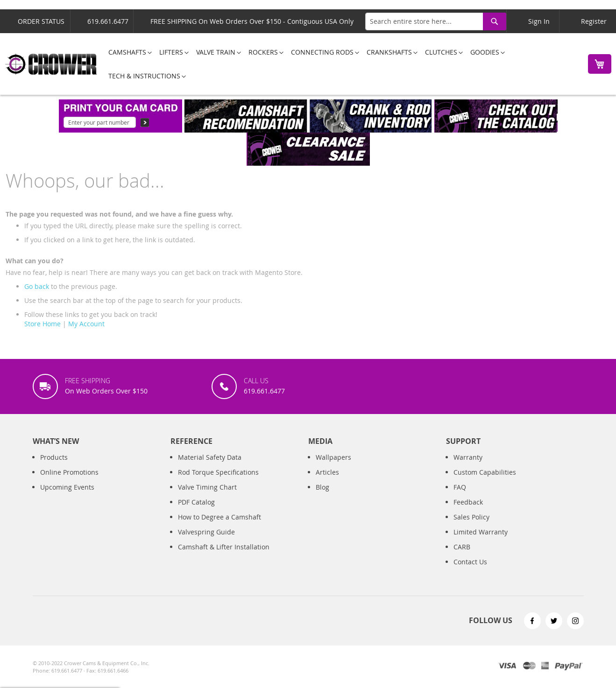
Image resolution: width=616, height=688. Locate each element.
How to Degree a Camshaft (219, 517)
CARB (462, 547)
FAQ (460, 487)
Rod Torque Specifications (218, 472)
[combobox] (436, 21)
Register (594, 21)
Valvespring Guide (206, 532)
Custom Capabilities (485, 472)
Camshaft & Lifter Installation (224, 547)
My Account (86, 324)
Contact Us (470, 562)
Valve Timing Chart (207, 487)
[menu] (340, 64)
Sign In (539, 21)
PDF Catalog (196, 502)
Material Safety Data (210, 457)
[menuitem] (127, 52)
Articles (327, 472)
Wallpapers (333, 457)
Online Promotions (69, 472)
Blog (322, 487)
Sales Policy (471, 517)
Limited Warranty (481, 532)
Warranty (468, 457)
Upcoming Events (67, 487)
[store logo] (51, 64)
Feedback (468, 502)
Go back (37, 286)
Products (54, 457)
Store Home (42, 324)
